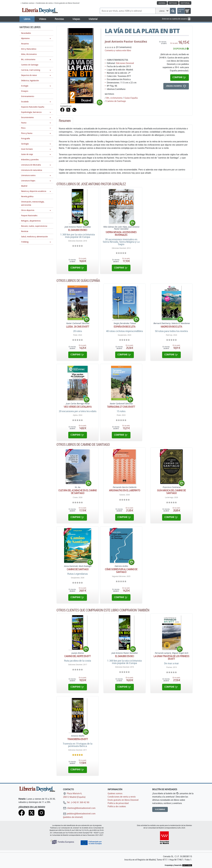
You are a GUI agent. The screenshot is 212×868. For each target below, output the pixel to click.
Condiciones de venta (44, 3)
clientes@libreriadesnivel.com (79, 808)
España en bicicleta (125, 327)
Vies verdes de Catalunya (78, 407)
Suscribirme (160, 809)
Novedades (26, 33)
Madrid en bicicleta (171, 327)
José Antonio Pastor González (126, 41)
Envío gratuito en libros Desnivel (67, 3)
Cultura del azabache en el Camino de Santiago (78, 492)
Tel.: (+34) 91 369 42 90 (76, 802)
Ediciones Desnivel (125, 63)
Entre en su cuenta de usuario (177, 19)
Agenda (162, 3)
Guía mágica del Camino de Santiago (171, 492)
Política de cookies (117, 806)
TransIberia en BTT (78, 739)
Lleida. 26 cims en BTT (78, 327)
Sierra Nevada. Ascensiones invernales (121, 233)
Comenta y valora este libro (118, 50)
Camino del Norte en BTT (78, 656)
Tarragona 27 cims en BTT (121, 407)
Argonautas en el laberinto (125, 490)
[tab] (65, 121)
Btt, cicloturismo (114, 98)
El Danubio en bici (78, 230)
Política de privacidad (118, 803)
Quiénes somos (28, 3)
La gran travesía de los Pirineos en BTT (171, 657)
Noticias (173, 3)
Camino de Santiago (78, 569)
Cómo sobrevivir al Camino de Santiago (121, 571)
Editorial (185, 3)
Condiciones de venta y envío (122, 797)
